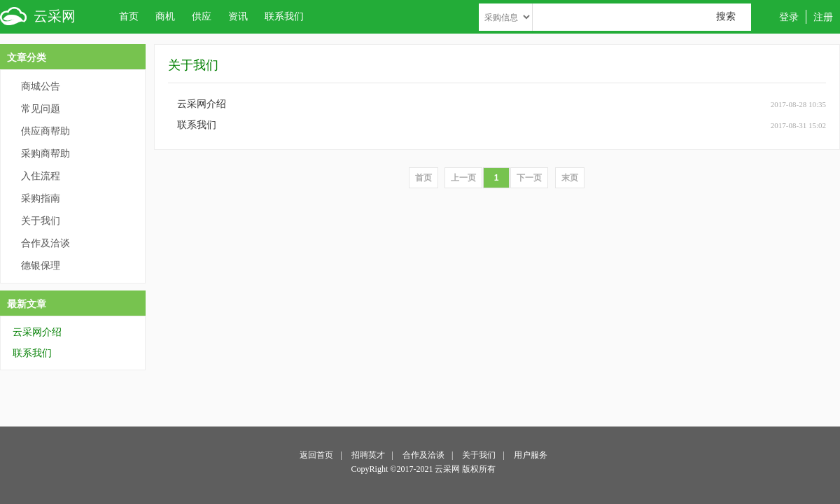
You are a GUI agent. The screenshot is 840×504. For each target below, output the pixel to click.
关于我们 (41, 221)
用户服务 (531, 455)
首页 (129, 16)
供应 (202, 16)
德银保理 (41, 266)
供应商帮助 (45, 131)
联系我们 (284, 16)
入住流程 (41, 176)
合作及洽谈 (45, 243)
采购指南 (41, 198)
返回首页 (316, 455)
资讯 (238, 16)
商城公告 (41, 86)
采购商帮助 (45, 154)
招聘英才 (368, 455)
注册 (823, 17)
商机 (165, 16)
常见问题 (41, 109)
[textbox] (642, 17)
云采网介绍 (37, 332)
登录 (789, 17)
